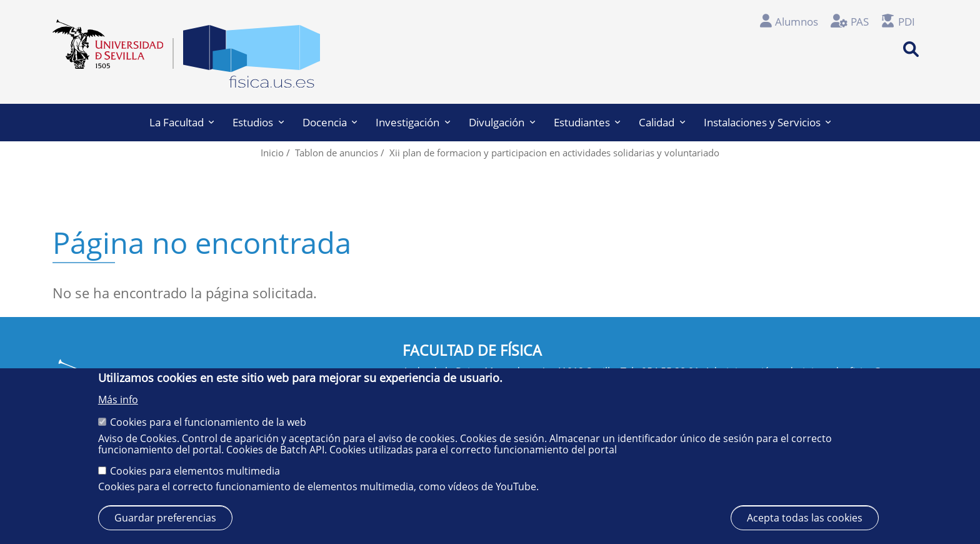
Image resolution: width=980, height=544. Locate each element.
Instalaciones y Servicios (767, 122)
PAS (860, 22)
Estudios (258, 122)
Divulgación (502, 122)
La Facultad (182, 122)
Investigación (413, 122)
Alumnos (797, 22)
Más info (118, 400)
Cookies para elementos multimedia (195, 471)
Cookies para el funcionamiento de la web (208, 422)
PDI (907, 22)
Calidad (662, 122)
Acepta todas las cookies (805, 518)
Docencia (330, 122)
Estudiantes (587, 122)
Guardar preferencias (165, 518)
